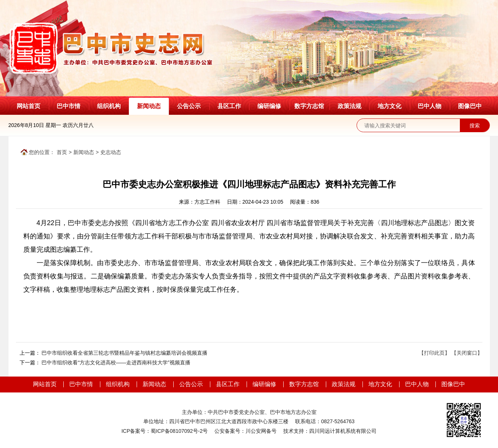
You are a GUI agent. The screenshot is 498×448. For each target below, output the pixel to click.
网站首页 (29, 106)
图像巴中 (470, 106)
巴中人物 (430, 106)
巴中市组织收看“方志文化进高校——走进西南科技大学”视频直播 (116, 362)
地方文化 (390, 106)
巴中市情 (68, 106)
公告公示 (189, 106)
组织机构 (109, 106)
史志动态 (111, 152)
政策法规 (350, 106)
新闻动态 (149, 106)
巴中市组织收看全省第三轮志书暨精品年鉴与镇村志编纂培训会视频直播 (124, 353)
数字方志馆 (309, 106)
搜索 (475, 126)
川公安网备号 (261, 431)
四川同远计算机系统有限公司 (343, 431)
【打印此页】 (434, 353)
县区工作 (229, 106)
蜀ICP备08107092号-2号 (179, 431)
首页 (62, 152)
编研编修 (269, 106)
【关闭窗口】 (467, 353)
